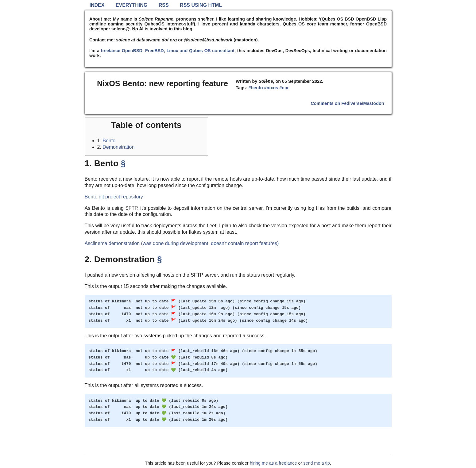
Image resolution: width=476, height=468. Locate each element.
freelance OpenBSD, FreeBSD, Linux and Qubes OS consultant (168, 51)
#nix (284, 88)
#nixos (271, 88)
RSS (164, 5)
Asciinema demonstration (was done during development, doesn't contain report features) (182, 243)
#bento (255, 88)
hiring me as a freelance (273, 463)
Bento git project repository (114, 197)
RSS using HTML (201, 5)
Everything (132, 5)
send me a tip (316, 463)
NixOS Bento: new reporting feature (163, 83)
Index (97, 5)
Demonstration (118, 147)
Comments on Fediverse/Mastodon (347, 103)
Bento (109, 141)
